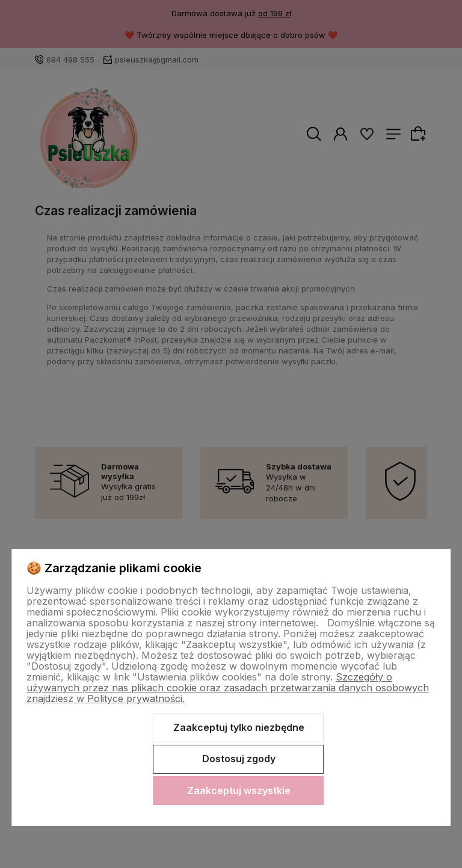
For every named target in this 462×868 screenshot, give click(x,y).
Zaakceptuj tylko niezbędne (239, 727)
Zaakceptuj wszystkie (239, 790)
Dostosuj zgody (239, 759)
